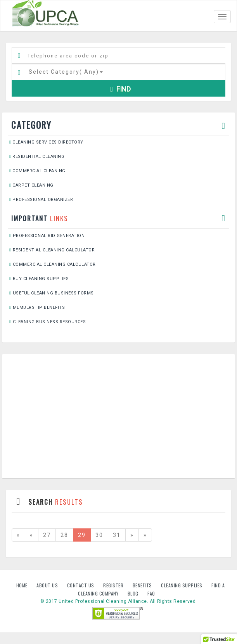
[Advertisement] (118, 416)
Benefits (143, 585)
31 (117, 535)
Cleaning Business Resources (48, 322)
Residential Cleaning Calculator (52, 250)
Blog (134, 593)
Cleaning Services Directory (46, 142)
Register (113, 585)
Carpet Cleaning (31, 185)
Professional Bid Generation (47, 236)
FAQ (151, 593)
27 (47, 535)
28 (64, 535)
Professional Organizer (41, 200)
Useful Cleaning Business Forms (52, 293)
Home (23, 585)
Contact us (81, 585)
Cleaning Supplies (182, 585)
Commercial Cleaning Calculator (53, 264)
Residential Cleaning (37, 157)
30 (99, 535)
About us (48, 585)
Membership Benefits (37, 307)
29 (82, 535)
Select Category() (66, 72)
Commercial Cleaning (37, 171)
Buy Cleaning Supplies (39, 279)
